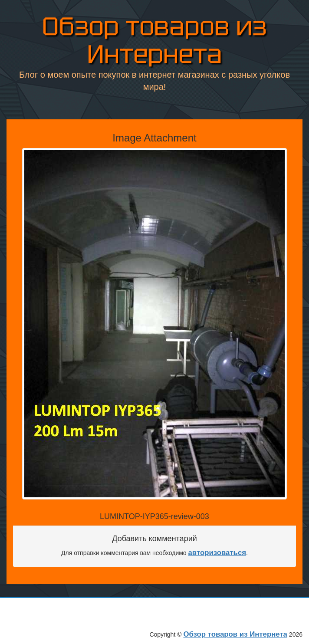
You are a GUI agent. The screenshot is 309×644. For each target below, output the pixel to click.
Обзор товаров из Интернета (154, 40)
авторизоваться (217, 553)
